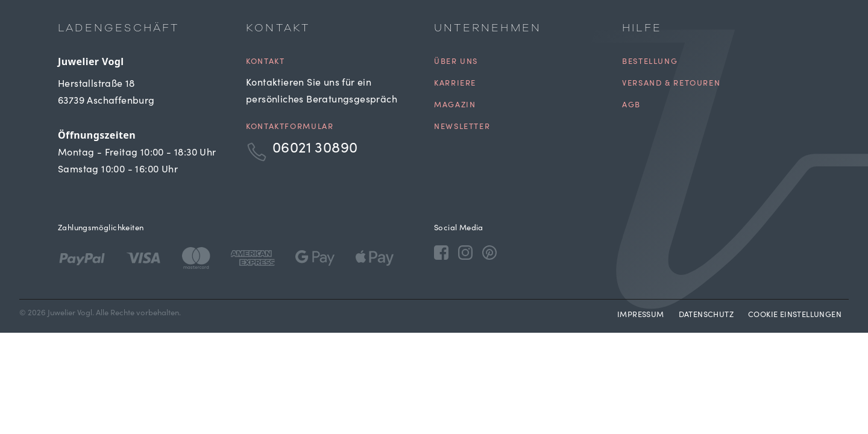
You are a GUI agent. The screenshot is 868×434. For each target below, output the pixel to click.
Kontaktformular (290, 127)
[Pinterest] (489, 252)
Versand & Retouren (671, 84)
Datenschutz (706, 316)
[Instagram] (465, 252)
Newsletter (462, 127)
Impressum (641, 316)
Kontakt (265, 62)
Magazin (455, 106)
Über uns (456, 62)
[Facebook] (441, 252)
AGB (631, 106)
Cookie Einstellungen (795, 316)
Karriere (455, 84)
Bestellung (650, 62)
